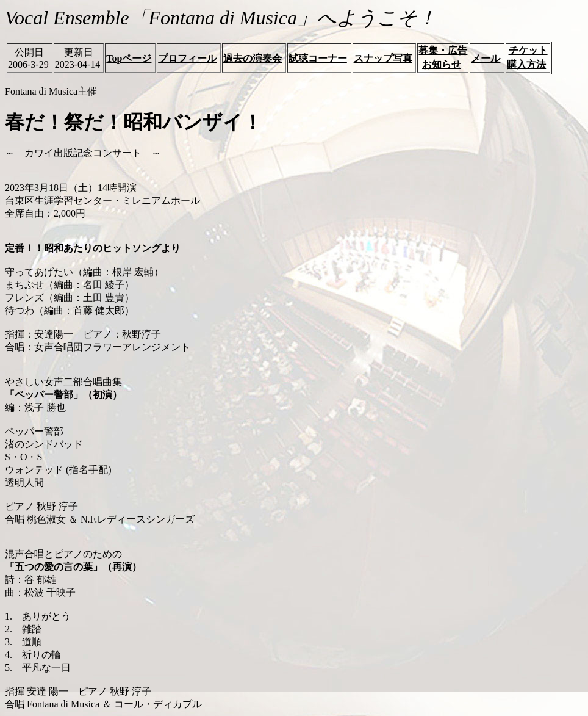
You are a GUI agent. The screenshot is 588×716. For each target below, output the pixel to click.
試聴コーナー (318, 58)
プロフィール (187, 58)
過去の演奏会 (253, 58)
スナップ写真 (383, 58)
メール (486, 58)
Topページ (129, 58)
